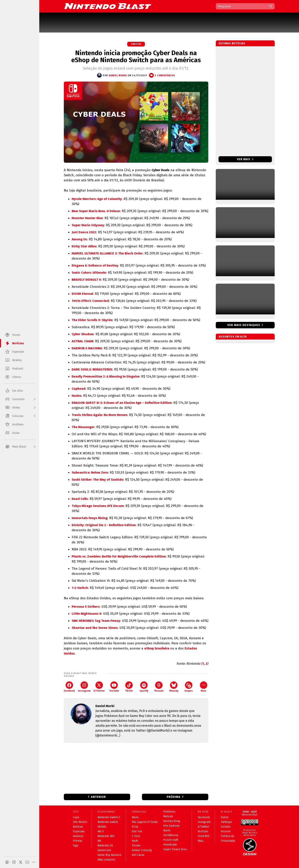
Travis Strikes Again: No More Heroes (99, 415)
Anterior (98, 797)
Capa (76, 817)
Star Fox (137, 831)
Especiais (79, 831)
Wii (99, 841)
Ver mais (245, 159)
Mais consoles (106, 860)
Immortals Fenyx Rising (90, 518)
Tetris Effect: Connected (90, 301)
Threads (159, 687)
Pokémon (169, 812)
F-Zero (136, 836)
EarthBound (171, 835)
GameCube (104, 850)
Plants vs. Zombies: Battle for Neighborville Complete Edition (119, 556)
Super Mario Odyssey (88, 225)
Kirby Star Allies (84, 246)
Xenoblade (170, 845)
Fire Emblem (171, 826)
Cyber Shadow (83, 334)
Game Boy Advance (109, 855)
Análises (78, 836)
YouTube (114, 687)
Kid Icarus (138, 855)
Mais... (201, 841)
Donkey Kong (172, 821)
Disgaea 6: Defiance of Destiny (95, 266)
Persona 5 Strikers (86, 607)
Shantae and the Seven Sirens (95, 628)
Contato (226, 827)
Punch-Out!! (171, 840)
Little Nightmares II (86, 614)
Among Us (79, 239)
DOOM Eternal (82, 294)
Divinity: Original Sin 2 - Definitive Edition (104, 525)
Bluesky (174, 687)
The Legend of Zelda (145, 822)
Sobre (225, 817)
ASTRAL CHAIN (82, 341)
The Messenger (83, 427)
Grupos (189, 687)
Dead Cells (80, 499)
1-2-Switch (80, 588)
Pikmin (136, 846)
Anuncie (226, 831)
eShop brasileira (157, 648)
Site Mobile (80, 822)
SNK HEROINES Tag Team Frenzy (96, 621)
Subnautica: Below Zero (90, 473)
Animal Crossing (142, 850)
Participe (226, 822)
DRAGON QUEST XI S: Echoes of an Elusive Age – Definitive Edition (122, 403)
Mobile (102, 827)
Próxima (174, 797)
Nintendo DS (105, 846)
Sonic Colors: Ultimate (89, 273)
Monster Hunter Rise (87, 218)
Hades (76, 396)
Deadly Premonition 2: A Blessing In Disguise (106, 376)
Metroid (168, 816)
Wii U (101, 831)
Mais (204, 687)
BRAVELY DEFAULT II (86, 280)
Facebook (69, 687)
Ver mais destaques (244, 325)
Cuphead (79, 389)
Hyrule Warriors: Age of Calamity (97, 199)
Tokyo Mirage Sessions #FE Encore (98, 506)
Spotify (144, 687)
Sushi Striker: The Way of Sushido (97, 480)
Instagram (84, 687)
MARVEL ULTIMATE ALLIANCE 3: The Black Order (107, 253)
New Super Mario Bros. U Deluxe (96, 211)
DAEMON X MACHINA (87, 348)
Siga (76, 846)
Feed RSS (204, 836)
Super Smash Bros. (175, 849)
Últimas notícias (232, 43)
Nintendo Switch (108, 822)
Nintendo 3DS (106, 836)
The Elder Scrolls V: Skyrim (92, 320)
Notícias (78, 827)
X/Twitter (99, 687)
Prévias (78, 841)
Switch (136, 44)
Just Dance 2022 (84, 232)
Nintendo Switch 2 (109, 817)
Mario (135, 817)
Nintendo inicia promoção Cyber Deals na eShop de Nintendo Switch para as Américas (136, 56)
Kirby (135, 827)
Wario (167, 830)
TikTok (129, 687)
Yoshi (135, 841)
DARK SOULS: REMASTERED (92, 369)
